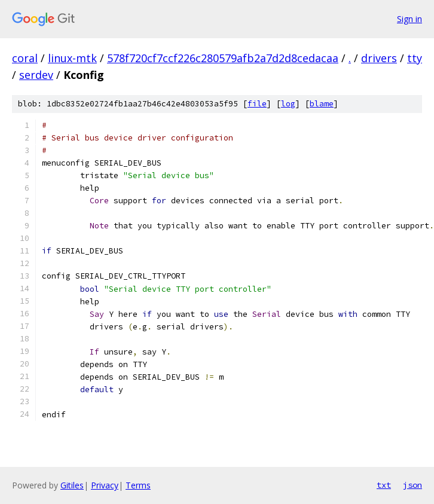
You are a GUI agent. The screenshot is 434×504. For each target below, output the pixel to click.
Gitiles (72, 485)
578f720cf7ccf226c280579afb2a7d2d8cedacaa (223, 58)
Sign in (409, 19)
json (412, 485)
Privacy (105, 485)
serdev (36, 75)
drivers (379, 58)
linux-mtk (72, 58)
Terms (138, 485)
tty (415, 58)
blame (322, 104)
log (288, 104)
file (257, 104)
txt (384, 485)
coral (25, 58)
